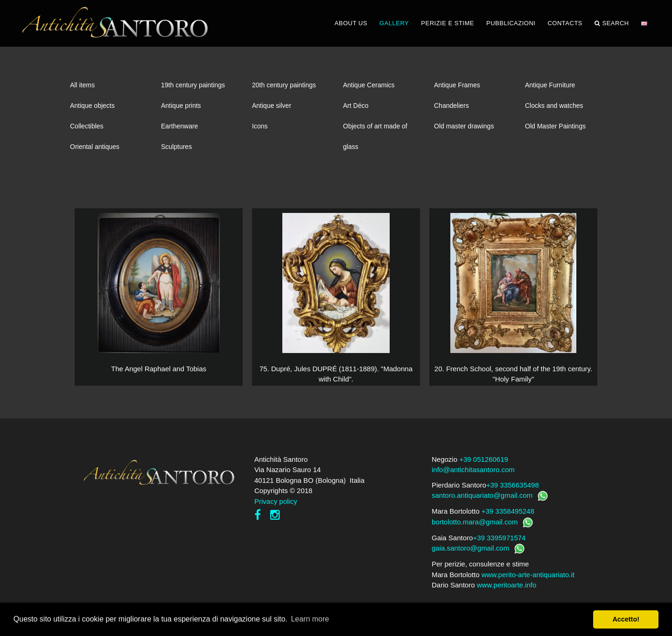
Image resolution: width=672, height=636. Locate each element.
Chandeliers (451, 106)
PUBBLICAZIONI (511, 23)
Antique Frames (457, 85)
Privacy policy (276, 501)
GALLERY (394, 23)
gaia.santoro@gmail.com (470, 548)
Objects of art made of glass (375, 129)
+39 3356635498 (513, 485)
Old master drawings (464, 126)
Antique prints (181, 106)
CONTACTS (565, 23)
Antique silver (272, 106)
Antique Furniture (550, 85)
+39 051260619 (484, 459)
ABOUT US (351, 23)
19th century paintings (193, 85)
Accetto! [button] (626, 619)
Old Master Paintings (555, 126)
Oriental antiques (95, 147)
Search (612, 23)
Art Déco (356, 106)
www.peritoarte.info (507, 585)
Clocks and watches (554, 106)
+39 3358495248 (508, 511)
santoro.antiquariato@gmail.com (482, 495)
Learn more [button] (310, 619)
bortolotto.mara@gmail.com (475, 522)
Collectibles (87, 126)
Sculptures (176, 147)
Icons (260, 126)
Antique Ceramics (369, 85)
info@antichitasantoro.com (473, 470)
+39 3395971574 (499, 538)
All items (82, 85)
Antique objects (92, 106)
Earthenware (179, 126)
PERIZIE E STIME (448, 23)
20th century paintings (284, 85)
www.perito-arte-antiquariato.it (528, 575)
